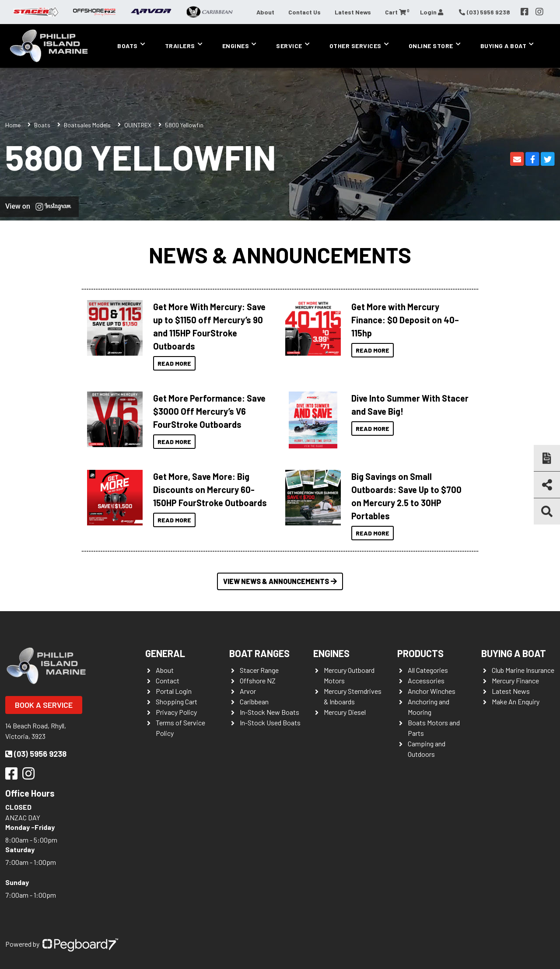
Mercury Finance (515, 680)
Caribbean (254, 701)
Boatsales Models (87, 125)
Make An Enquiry (516, 701)
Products (420, 653)
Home (13, 125)
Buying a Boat (504, 46)
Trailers (180, 46)
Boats (128, 46)
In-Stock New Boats (269, 712)
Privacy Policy (176, 712)
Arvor (248, 691)
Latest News (353, 12)
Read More (174, 363)
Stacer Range (259, 670)
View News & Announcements (280, 581)
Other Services (355, 46)
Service (289, 46)
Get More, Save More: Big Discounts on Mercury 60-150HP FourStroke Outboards (210, 490)
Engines (236, 46)
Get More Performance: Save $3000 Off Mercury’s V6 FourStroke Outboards (209, 411)
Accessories (426, 680)
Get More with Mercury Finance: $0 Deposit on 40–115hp (405, 320)
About (265, 12)
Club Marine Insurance (523, 670)
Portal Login (174, 691)
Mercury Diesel (345, 712)
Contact (168, 680)
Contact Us (304, 12)
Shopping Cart (177, 701)
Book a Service (44, 705)
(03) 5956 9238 (36, 754)
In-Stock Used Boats (270, 722)
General (165, 653)
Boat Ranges (259, 653)
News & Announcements (280, 255)
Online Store (431, 46)
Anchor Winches (432, 691)
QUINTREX (138, 125)
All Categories (428, 670)
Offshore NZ (258, 680)
